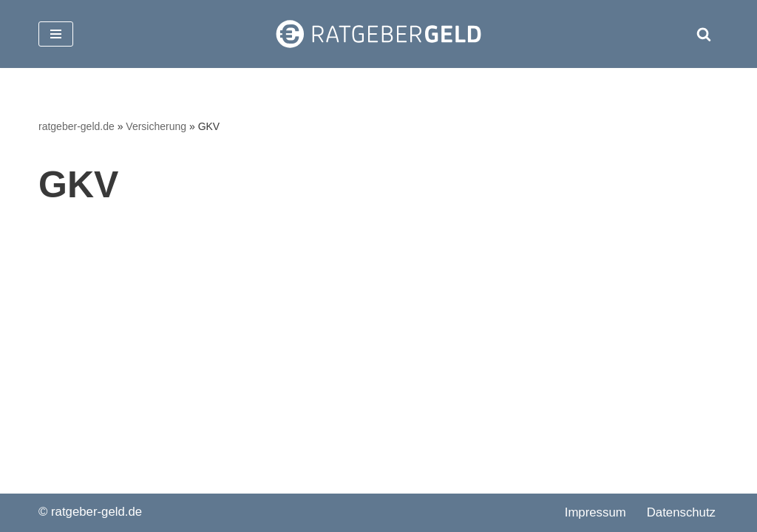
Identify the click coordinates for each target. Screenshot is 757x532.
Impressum (595, 512)
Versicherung (156, 126)
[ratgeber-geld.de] (378, 34)
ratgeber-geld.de (77, 126)
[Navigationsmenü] (56, 34)
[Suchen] (704, 34)
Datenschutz (681, 512)
